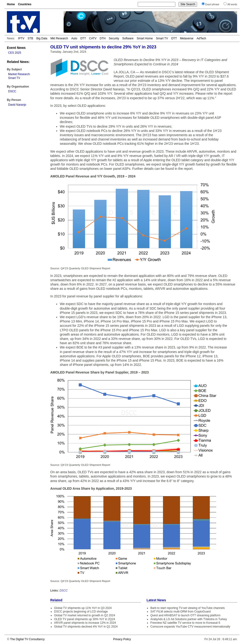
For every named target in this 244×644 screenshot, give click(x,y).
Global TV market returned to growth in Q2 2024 (85, 615)
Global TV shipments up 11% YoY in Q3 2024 (83, 608)
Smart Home (145, 38)
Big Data (42, 38)
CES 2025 (15, 53)
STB (30, 38)
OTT (174, 38)
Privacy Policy (122, 639)
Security (114, 38)
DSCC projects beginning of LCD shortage (81, 612)
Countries (25, 4)
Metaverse (187, 38)
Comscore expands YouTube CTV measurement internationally (190, 627)
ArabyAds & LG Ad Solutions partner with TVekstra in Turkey (189, 619)
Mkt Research (59, 38)
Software (128, 38)
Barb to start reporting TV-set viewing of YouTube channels (188, 608)
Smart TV (162, 38)
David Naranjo (17, 105)
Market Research (19, 74)
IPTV (21, 38)
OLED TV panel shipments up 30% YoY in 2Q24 (85, 619)
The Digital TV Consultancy (27, 639)
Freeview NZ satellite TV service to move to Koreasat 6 (185, 623)
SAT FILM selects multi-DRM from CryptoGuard (180, 612)
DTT (83, 38)
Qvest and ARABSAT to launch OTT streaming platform (185, 615)
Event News (16, 48)
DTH (103, 38)
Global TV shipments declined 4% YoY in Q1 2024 (86, 627)
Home (11, 4)
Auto (74, 38)
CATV (93, 38)
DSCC (12, 91)
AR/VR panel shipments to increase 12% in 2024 (85, 623)
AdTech (201, 38)
